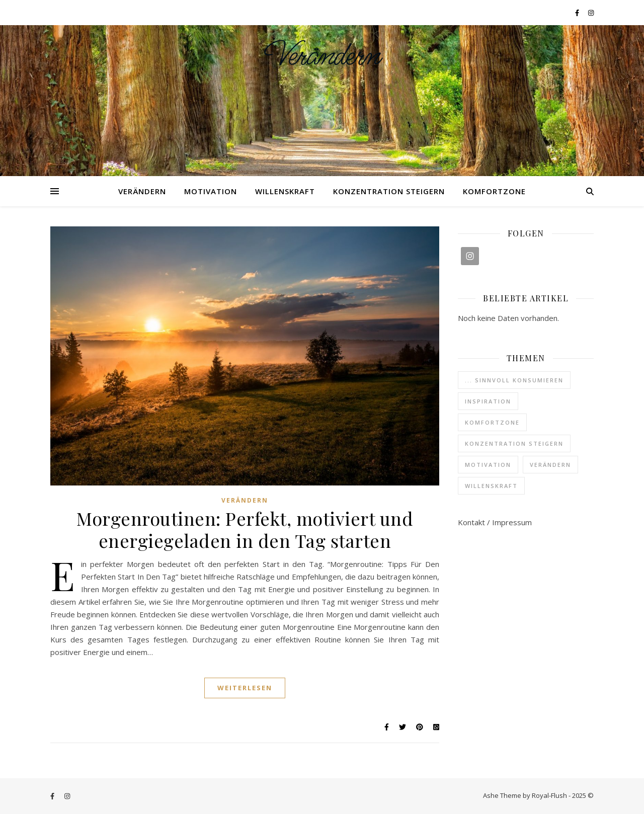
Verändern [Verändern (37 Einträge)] (550, 465)
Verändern (322, 56)
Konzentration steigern (389, 191)
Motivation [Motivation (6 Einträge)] (488, 465)
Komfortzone (494, 191)
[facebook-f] (578, 13)
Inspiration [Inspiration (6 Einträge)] (488, 401)
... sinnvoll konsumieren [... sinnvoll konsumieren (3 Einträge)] (514, 380)
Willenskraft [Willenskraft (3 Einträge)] (491, 486)
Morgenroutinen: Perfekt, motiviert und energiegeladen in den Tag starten (245, 529)
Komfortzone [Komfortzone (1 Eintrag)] (492, 422)
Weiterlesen (245, 688)
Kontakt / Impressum (495, 522)
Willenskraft (285, 191)
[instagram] (591, 13)
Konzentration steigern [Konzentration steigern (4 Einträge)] (514, 443)
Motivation (211, 191)
